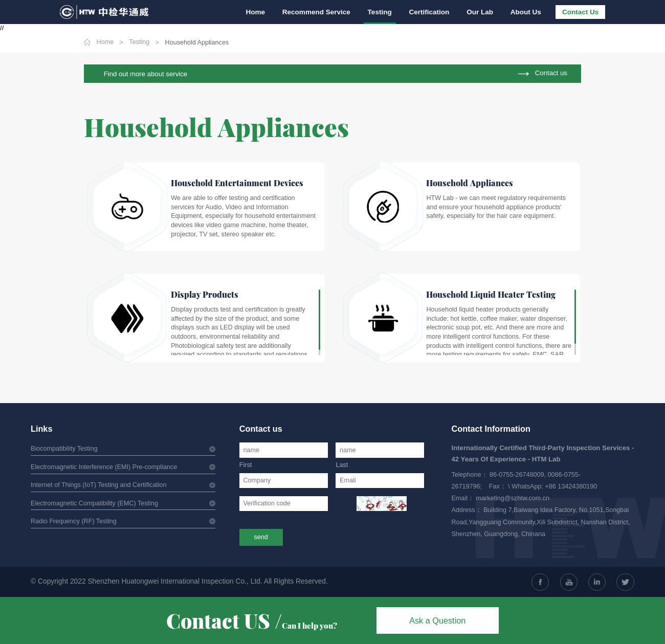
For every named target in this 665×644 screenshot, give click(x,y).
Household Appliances (197, 42)
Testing (383, 12)
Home (261, 12)
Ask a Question (437, 620)
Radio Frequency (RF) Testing (74, 521)
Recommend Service (321, 12)
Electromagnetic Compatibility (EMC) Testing (94, 503)
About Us (526, 12)
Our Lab (482, 12)
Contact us (551, 73)
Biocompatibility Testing (64, 449)
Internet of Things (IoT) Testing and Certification (99, 485)
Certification (432, 12)
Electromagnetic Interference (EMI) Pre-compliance (104, 467)
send (261, 537)
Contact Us (580, 12)
